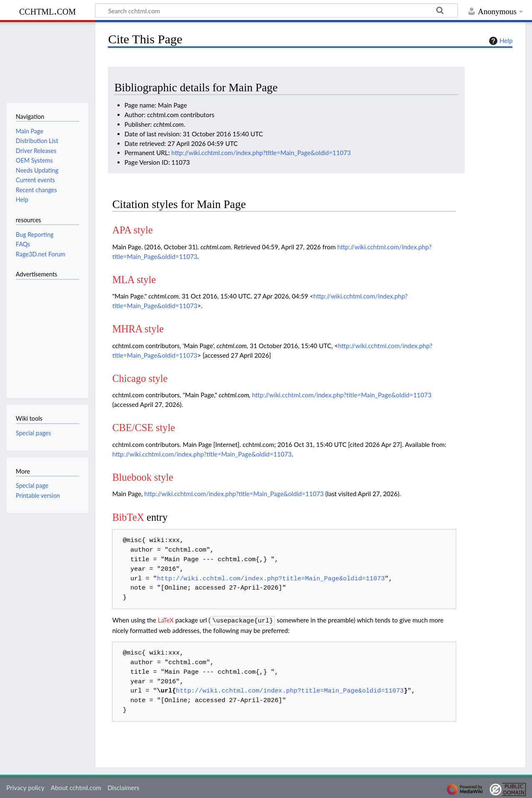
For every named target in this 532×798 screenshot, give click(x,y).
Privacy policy (25, 787)
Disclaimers (123, 787)
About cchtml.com (76, 787)
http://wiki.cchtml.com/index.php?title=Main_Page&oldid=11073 (261, 153)
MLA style (134, 280)
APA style (132, 230)
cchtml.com (47, 11)
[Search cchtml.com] (276, 10)
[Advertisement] (41, 334)
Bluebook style (143, 477)
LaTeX (166, 620)
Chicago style (140, 378)
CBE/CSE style (144, 428)
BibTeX (128, 517)
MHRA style (138, 329)
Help (500, 41)
